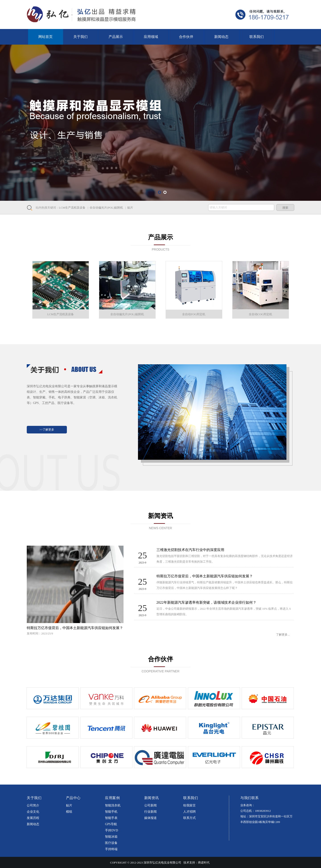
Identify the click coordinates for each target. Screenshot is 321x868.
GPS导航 (111, 824)
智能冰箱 (111, 837)
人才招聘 (189, 812)
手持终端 (111, 849)
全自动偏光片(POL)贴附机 (106, 208)
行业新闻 (150, 812)
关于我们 (80, 37)
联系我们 (257, 37)
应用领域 (151, 37)
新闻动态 (221, 37)
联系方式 (189, 818)
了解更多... (283, 635)
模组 (69, 812)
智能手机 (111, 812)
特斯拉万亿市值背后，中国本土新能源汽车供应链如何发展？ (75, 628)
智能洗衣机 (113, 805)
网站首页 (45, 37)
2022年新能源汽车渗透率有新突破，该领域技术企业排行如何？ (206, 602)
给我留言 (189, 805)
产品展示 (116, 37)
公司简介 (33, 805)
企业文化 (33, 812)
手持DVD (111, 830)
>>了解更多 (47, 430)
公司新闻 (150, 805)
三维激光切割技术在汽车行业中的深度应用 (190, 550)
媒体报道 (150, 818)
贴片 (130, 208)
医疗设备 (111, 843)
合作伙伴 (186, 37)
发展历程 (33, 818)
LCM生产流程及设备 (72, 208)
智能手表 (111, 818)
